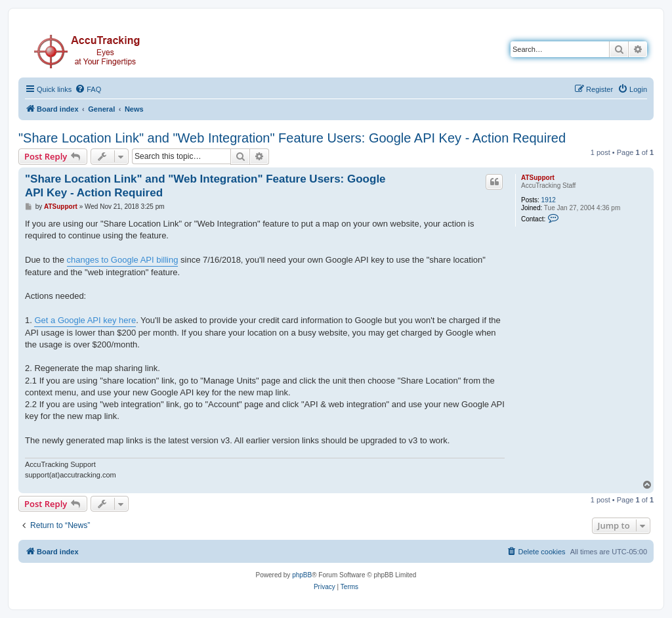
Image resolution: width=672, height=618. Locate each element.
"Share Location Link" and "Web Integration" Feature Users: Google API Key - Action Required (292, 138)
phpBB (302, 575)
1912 (549, 200)
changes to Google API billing (123, 260)
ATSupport (538, 178)
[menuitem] (88, 89)
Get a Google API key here (85, 320)
